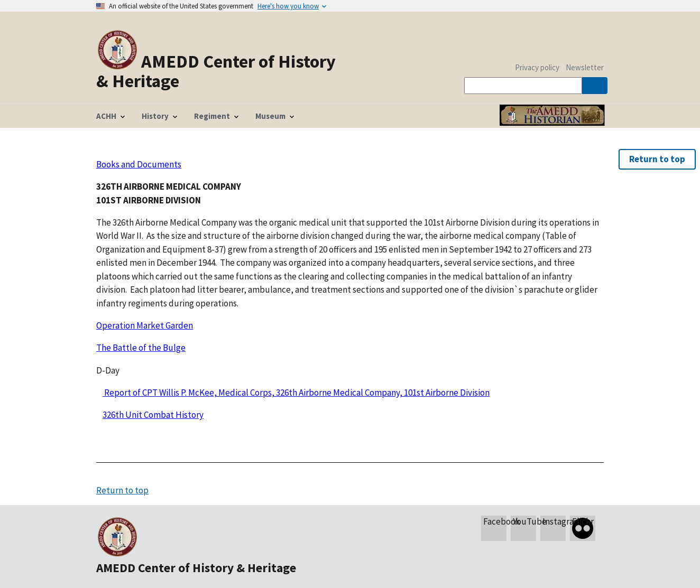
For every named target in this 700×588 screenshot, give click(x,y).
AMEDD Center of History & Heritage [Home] (216, 71)
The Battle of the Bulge (141, 348)
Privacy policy (537, 67)
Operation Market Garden (145, 325)
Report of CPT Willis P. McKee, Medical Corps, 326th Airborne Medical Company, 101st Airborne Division (296, 393)
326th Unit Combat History (153, 415)
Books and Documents (139, 164)
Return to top (657, 159)
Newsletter (585, 67)
